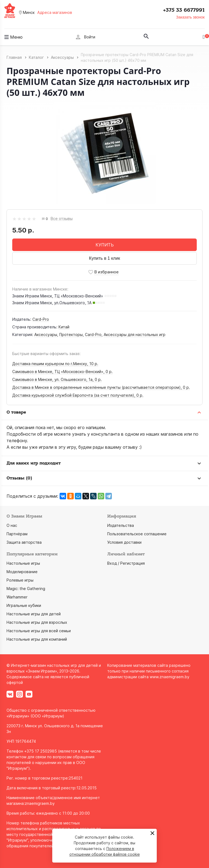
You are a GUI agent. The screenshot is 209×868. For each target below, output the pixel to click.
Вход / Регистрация (126, 563)
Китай (64, 327)
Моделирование (22, 572)
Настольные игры (23, 563)
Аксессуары (46, 334)
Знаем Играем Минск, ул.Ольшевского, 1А (52, 303)
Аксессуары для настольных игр (135, 334)
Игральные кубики (24, 605)
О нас (12, 525)
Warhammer (17, 597)
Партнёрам (17, 534)
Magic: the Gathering (26, 589)
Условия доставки (124, 542)
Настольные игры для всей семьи (39, 631)
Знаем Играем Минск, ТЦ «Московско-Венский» (58, 296)
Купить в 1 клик (104, 258)
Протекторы (71, 334)
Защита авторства (24, 542)
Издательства (121, 525)
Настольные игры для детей (34, 614)
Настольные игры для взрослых (37, 622)
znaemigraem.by (40, 803)
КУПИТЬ (105, 245)
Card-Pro (41, 319)
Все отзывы (62, 219)
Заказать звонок (190, 17)
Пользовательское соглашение (137, 534)
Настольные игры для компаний (37, 639)
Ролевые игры (20, 580)
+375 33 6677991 (184, 10)
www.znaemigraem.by (170, 677)
